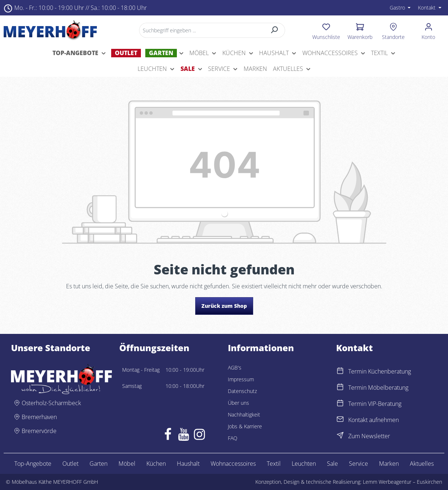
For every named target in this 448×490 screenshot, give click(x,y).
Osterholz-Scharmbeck (51, 403)
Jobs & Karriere (245, 426)
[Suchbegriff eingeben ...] (201, 30)
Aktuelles (422, 464)
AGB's (235, 367)
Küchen (156, 464)
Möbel (127, 464)
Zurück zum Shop (224, 306)
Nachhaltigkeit (244, 415)
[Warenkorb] (360, 30)
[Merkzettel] (326, 30)
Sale (332, 464)
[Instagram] (199, 436)
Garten (99, 464)
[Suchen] (274, 30)
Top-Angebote (33, 464)
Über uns (238, 403)
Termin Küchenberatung (380, 371)
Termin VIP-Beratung (375, 404)
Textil (274, 464)
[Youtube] (184, 436)
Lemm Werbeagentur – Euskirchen (403, 482)
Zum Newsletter (369, 436)
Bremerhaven (39, 417)
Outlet (70, 464)
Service (358, 464)
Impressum (241, 379)
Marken (389, 464)
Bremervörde (39, 431)
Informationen (261, 348)
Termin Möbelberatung (378, 388)
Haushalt (188, 464)
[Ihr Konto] (428, 30)
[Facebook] (168, 436)
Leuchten (304, 464)
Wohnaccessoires (233, 464)
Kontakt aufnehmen (374, 420)
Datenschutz (242, 391)
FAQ (233, 438)
